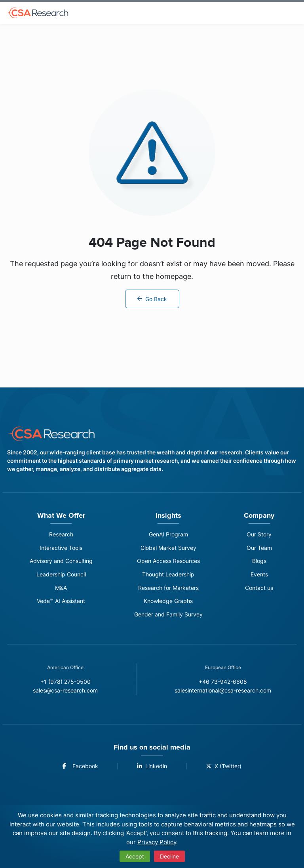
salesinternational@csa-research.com (226, 693)
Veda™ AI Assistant (61, 603)
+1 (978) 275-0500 (61, 684)
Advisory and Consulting (61, 562)
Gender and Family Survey (171, 616)
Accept (135, 856)
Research (61, 534)
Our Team (262, 548)
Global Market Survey (171, 548)
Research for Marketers (171, 589)
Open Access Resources (171, 562)
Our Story (262, 534)
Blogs (262, 562)
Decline (169, 856)
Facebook (78, 768)
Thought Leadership (171, 575)
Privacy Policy (157, 842)
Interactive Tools (61, 548)
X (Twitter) (225, 768)
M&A (61, 589)
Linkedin (151, 768)
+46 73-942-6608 (226, 684)
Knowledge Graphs (171, 603)
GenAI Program (171, 534)
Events (262, 575)
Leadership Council (61, 575)
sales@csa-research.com (61, 693)
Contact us (262, 589)
